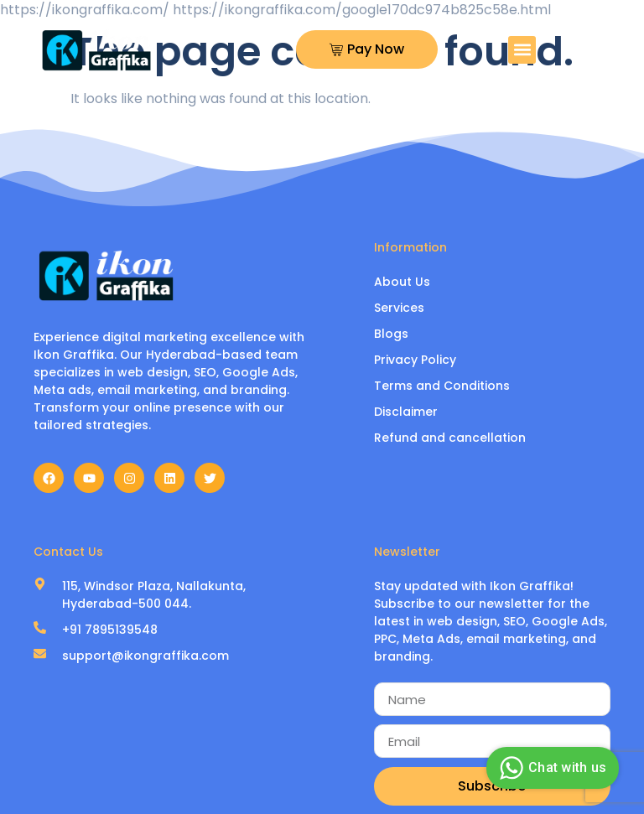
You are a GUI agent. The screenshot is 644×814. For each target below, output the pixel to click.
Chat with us (551, 768)
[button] (522, 50)
